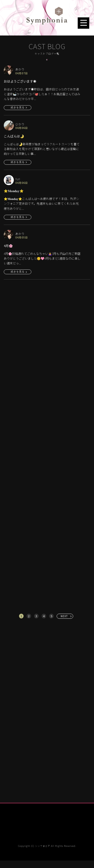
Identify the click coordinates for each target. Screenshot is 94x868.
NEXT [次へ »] (64, 616)
